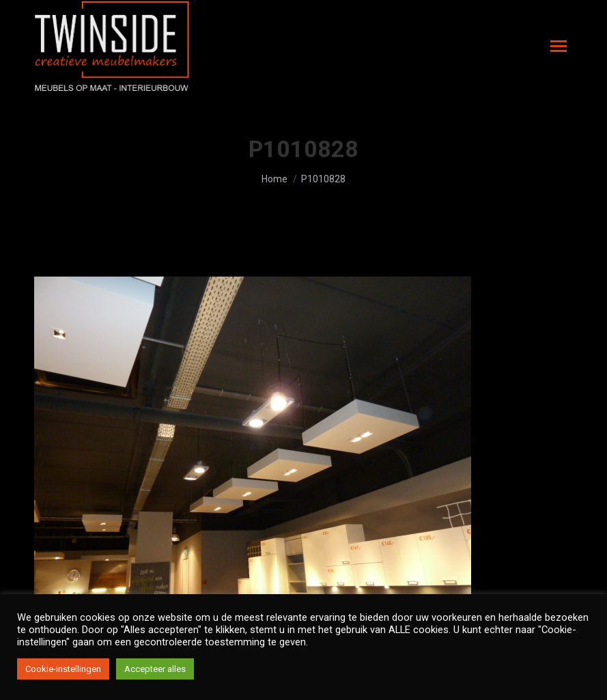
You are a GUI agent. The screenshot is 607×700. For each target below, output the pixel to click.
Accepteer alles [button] (155, 669)
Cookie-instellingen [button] (63, 669)
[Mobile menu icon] (559, 46)
